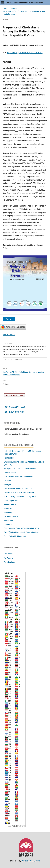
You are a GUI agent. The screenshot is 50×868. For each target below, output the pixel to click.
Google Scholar (10, 472)
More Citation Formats (13, 359)
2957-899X (15, 407)
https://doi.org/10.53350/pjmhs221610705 (25, 53)
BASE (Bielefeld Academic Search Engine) (21, 532)
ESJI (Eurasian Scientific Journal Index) (20, 469)
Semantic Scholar (11, 516)
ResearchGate (10, 504)
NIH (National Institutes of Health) (18, 488)
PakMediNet (9, 458)
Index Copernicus (11, 500)
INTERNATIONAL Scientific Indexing (19, 492)
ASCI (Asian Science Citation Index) (19, 476)
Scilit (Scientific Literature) (15, 536)
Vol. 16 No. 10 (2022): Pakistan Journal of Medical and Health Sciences (24, 13)
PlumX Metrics (9, 335)
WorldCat (8, 508)
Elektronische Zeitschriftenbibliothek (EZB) (22, 528)
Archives (14, 9)
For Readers (9, 554)
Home (5, 9)
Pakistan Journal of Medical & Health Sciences (25, 3)
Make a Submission (14, 395)
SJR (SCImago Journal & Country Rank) (20, 496)
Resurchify (9, 520)
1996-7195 (14, 412)
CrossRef (8, 480)
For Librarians (9, 562)
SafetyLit (8, 484)
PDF (10, 319)
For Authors (9, 558)
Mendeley (8, 512)
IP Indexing (9, 524)
